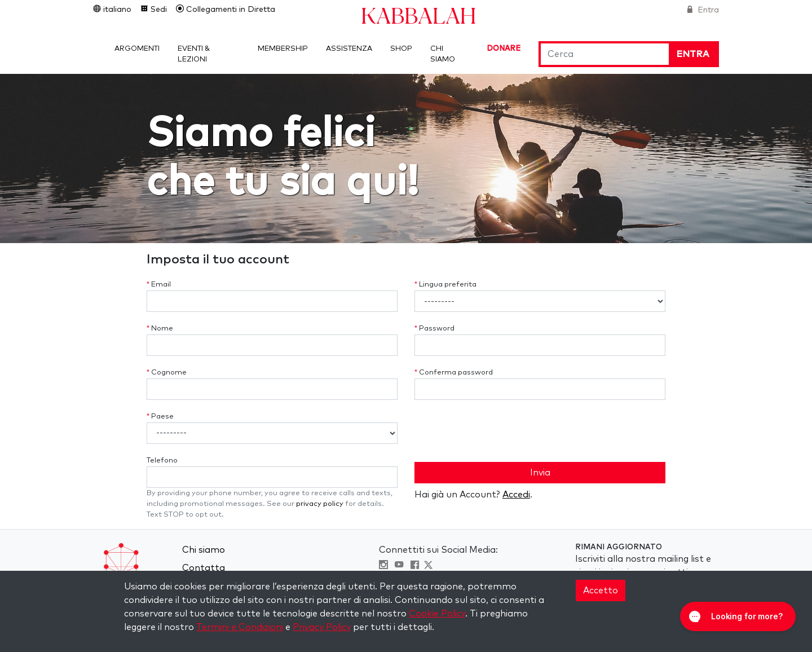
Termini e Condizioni (240, 627)
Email (159, 285)
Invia (540, 473)
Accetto (601, 591)
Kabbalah (418, 15)
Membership (283, 49)
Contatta (204, 568)
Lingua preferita (445, 285)
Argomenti (137, 49)
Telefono (162, 461)
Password (434, 329)
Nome (160, 329)
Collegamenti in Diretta (230, 10)
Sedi (158, 10)
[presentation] (500, 431)
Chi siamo (204, 550)
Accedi (516, 495)
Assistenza (349, 49)
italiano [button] (116, 10)
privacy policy (320, 504)
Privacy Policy (322, 627)
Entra (707, 10)
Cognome (167, 373)
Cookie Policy (437, 614)
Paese (160, 417)
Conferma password (454, 373)
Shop (401, 49)
